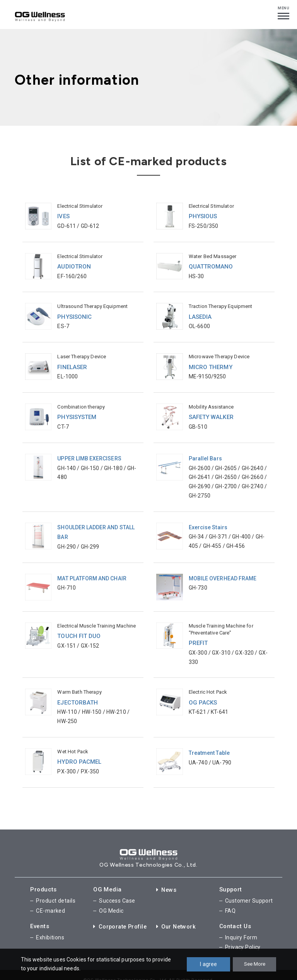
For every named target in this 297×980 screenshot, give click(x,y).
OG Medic (111, 902)
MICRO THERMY (211, 364)
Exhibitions (50, 928)
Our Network (177, 917)
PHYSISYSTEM (77, 414)
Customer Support (249, 893)
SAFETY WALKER (211, 414)
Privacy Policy (243, 937)
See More (254, 964)
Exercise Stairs (208, 523)
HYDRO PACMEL (79, 754)
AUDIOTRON (74, 265)
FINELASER (72, 364)
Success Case (117, 893)
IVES (63, 216)
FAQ (230, 902)
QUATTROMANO (211, 265)
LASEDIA (200, 315)
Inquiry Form (241, 928)
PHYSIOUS (203, 216)
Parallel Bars (206, 455)
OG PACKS (203, 696)
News (167, 882)
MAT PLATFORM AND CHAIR (92, 572)
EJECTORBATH (78, 696)
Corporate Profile (122, 917)
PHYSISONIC (74, 315)
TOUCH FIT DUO (79, 630)
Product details (55, 893)
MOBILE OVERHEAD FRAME (223, 572)
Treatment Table (209, 746)
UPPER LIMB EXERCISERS (90, 455)
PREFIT (198, 637)
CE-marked (50, 902)
